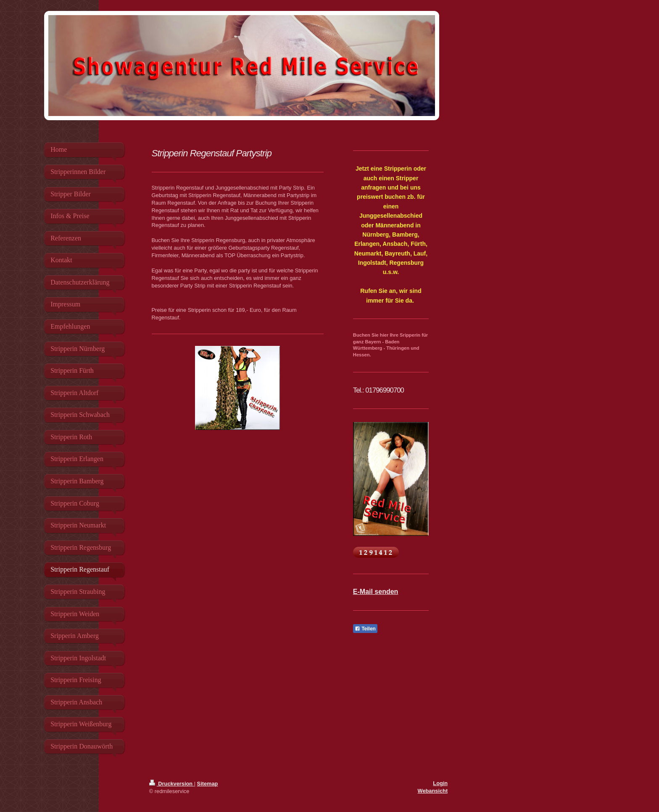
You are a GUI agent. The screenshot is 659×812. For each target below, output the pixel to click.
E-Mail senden (376, 592)
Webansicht (433, 791)
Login (440, 783)
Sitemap (208, 784)
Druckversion (172, 784)
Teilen (365, 629)
